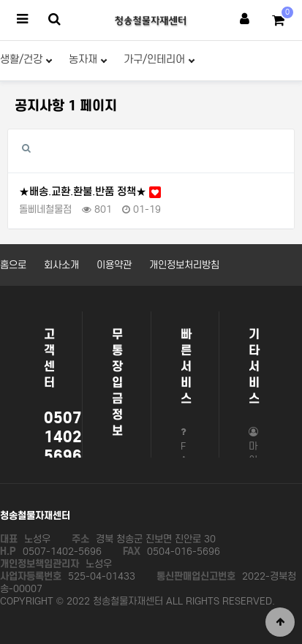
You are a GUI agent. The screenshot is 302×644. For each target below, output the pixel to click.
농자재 (88, 59)
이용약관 (114, 265)
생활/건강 (26, 59)
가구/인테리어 (159, 59)
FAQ (185, 454)
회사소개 (61, 265)
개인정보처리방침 (184, 265)
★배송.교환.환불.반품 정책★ (90, 192)
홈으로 (13, 265)
